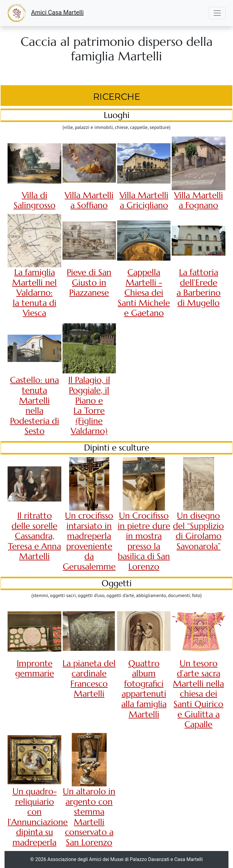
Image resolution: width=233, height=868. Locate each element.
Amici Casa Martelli (46, 13)
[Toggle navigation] (217, 13)
